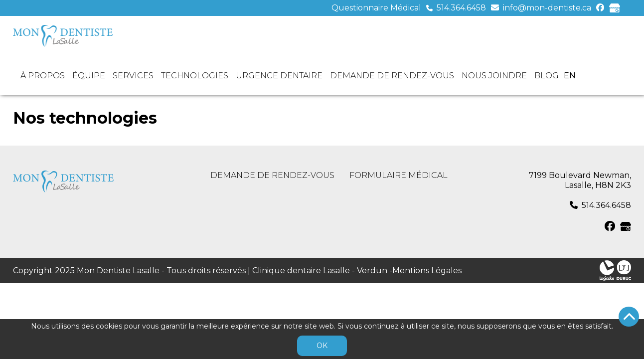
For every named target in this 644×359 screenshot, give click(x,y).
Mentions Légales (427, 270)
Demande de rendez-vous (392, 76)
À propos (43, 76)
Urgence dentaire (279, 76)
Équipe (89, 76)
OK (322, 346)
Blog (547, 76)
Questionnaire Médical (376, 8)
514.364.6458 (461, 8)
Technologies (195, 76)
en (570, 76)
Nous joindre (494, 76)
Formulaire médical (399, 175)
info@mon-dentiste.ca (547, 8)
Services (133, 76)
